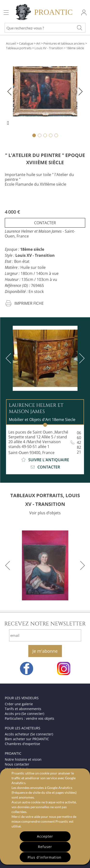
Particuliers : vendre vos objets (30, 718)
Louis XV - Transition (49, 48)
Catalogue (26, 43)
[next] (81, 358)
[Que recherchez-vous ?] (79, 28)
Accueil (11, 43)
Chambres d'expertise (22, 744)
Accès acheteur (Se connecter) (29, 734)
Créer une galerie (19, 704)
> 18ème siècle (74, 48)
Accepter (45, 836)
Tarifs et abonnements (23, 709)
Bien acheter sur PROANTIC (27, 739)
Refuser (45, 847)
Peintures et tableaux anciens (64, 43)
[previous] (9, 358)
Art (38, 43)
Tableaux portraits (19, 48)
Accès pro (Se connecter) (24, 714)
